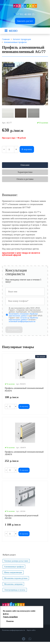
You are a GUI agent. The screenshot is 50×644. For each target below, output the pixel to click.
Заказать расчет (25, 21)
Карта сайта (31, 630)
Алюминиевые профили (14, 567)
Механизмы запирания (13, 584)
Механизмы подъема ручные (16, 578)
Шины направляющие (13, 572)
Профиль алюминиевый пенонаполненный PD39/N (24, 389)
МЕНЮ (13, 31)
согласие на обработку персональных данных (23, 319)
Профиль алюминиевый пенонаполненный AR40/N (24, 453)
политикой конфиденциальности (22, 321)
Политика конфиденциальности (13, 630)
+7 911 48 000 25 (26, 14)
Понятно (10, 621)
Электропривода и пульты (15, 590)
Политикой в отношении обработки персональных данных (23, 315)
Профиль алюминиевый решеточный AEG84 (22, 517)
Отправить (14, 330)
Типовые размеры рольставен (16, 561)
